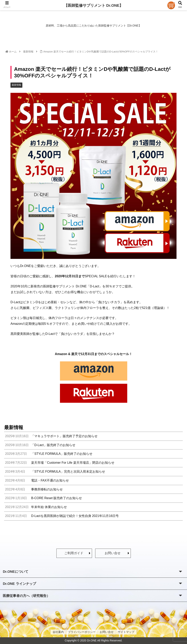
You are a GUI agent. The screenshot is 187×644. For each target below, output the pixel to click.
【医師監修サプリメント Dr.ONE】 (94, 5)
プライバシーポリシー (82, 632)
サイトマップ (126, 632)
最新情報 (16, 85)
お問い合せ (113, 553)
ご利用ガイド (74, 553)
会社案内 (58, 632)
